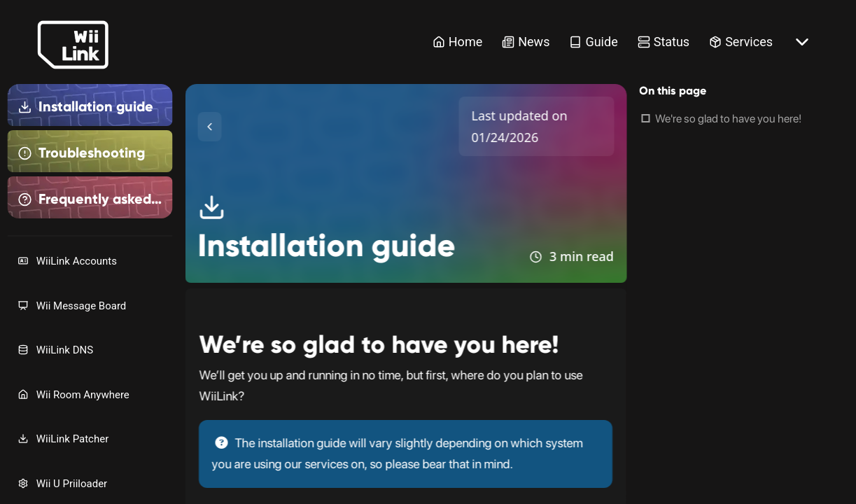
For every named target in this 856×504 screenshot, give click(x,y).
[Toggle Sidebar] (209, 127)
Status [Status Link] (664, 42)
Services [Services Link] (741, 42)
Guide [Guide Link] (593, 42)
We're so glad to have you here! (728, 119)
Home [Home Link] (457, 42)
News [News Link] (526, 42)
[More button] (802, 42)
